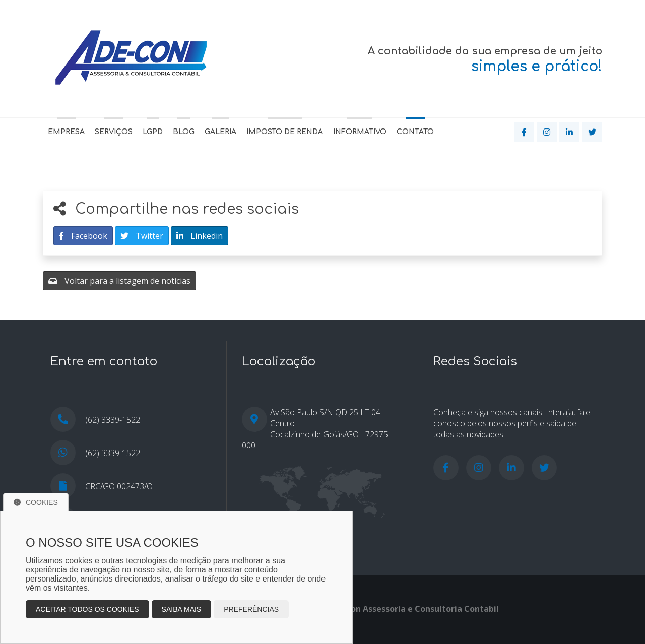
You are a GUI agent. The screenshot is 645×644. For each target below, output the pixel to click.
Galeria (220, 132)
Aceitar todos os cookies (87, 609)
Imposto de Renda (285, 132)
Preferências (251, 609)
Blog (184, 132)
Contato (415, 132)
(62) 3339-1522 (113, 453)
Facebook (83, 236)
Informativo (360, 132)
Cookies (36, 502)
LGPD (153, 132)
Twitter (142, 236)
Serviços (114, 132)
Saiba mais (182, 609)
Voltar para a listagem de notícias (119, 281)
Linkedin (200, 236)
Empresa (66, 132)
